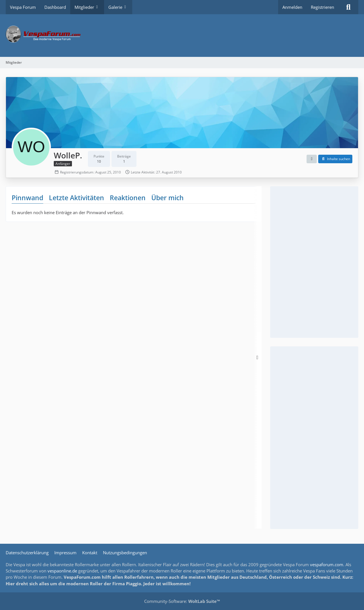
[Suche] (348, 7)
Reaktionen (128, 198)
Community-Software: (182, 601)
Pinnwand (27, 198)
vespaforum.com (327, 564)
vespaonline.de (62, 571)
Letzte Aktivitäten (76, 198)
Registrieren (322, 7)
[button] (312, 159)
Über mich (167, 198)
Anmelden (292, 7)
